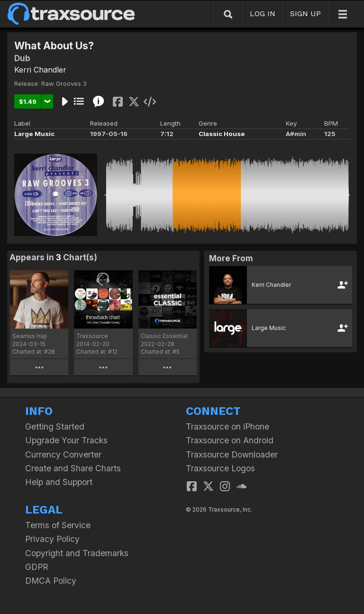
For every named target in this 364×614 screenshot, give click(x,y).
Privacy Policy (52, 539)
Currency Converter (63, 454)
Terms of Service (58, 525)
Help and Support (59, 482)
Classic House (222, 134)
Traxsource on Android (230, 440)
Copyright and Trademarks (77, 553)
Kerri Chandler (40, 70)
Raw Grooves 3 (64, 83)
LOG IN (263, 14)
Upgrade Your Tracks (66, 440)
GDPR (37, 567)
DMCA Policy (51, 581)
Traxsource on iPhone (227, 426)
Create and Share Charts (73, 468)
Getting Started (55, 426)
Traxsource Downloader (232, 454)
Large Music (34, 134)
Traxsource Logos (220, 468)
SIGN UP (305, 14)
